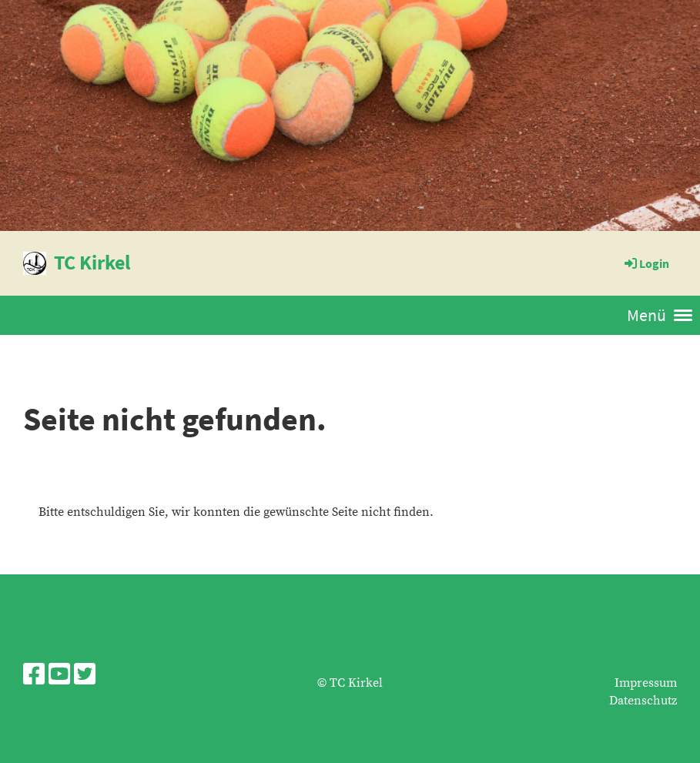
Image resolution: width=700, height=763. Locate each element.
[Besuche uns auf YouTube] (59, 676)
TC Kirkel (92, 262)
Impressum (646, 683)
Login (646, 263)
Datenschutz (643, 701)
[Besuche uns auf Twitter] (85, 676)
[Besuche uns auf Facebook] (34, 676)
